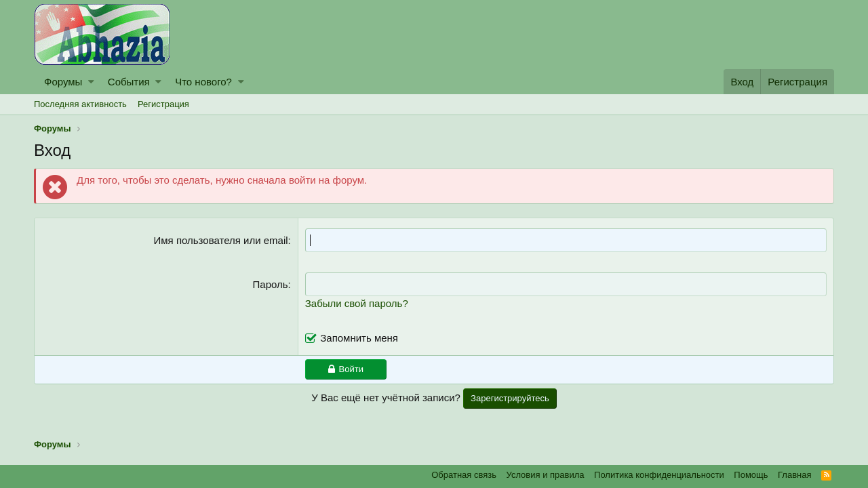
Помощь (751, 475)
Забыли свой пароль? (357, 303)
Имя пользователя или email (221, 240)
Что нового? (203, 82)
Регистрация (163, 104)
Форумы (63, 82)
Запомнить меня (359, 338)
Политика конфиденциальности (659, 475)
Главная (794, 475)
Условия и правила (546, 475)
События (129, 82)
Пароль (271, 284)
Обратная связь (464, 475)
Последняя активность (80, 104)
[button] (91, 82)
